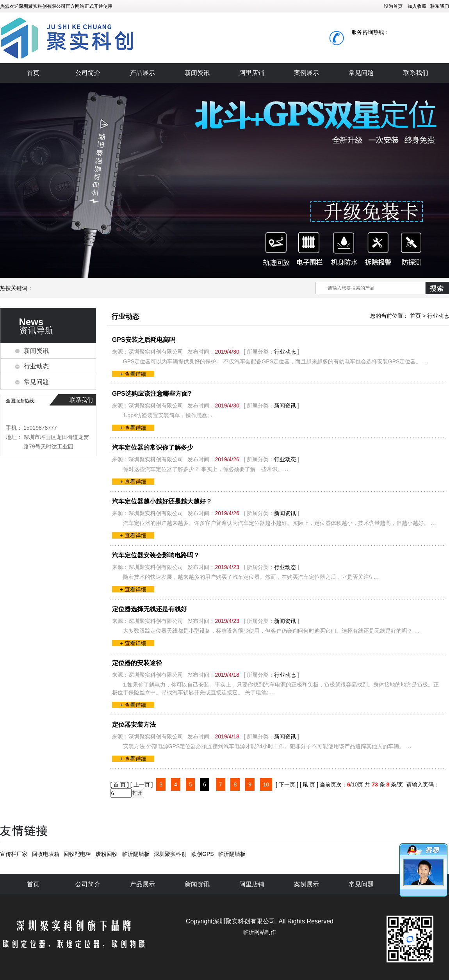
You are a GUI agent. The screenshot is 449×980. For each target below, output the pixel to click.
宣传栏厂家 (14, 854)
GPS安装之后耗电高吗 (144, 340)
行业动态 (36, 366)
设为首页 (393, 6)
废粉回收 (107, 854)
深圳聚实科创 (170, 854)
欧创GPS (203, 854)
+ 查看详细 (133, 374)
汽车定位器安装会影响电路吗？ (156, 555)
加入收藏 (417, 6)
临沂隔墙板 (136, 854)
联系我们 (440, 6)
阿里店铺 (252, 73)
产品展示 (143, 73)
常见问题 (361, 73)
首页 (33, 73)
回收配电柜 (77, 854)
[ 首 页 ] (120, 784)
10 (266, 784)
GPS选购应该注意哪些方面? (152, 394)
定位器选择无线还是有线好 (150, 609)
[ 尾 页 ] (309, 784)
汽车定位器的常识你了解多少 (153, 447)
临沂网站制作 (260, 932)
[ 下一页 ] (287, 784)
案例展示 (306, 73)
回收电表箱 (46, 854)
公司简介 (88, 73)
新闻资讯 (197, 73)
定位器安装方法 (134, 725)
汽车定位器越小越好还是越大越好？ (162, 501)
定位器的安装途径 (137, 663)
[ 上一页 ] (142, 784)
